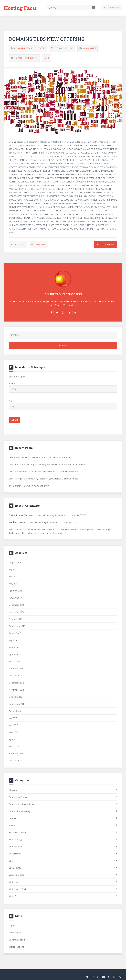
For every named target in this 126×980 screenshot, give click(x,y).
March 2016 (15, 661)
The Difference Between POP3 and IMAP (29, 486)
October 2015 (15, 697)
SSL (11, 861)
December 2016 (17, 605)
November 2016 (17, 612)
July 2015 (13, 718)
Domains (13, 818)
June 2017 (14, 577)
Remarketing (15, 839)
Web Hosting (15, 882)
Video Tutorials (16, 875)
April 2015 (14, 739)
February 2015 (16, 753)
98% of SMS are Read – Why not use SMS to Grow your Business (41, 457)
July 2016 (13, 640)
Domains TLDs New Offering (47, 39)
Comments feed (17, 940)
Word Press (15, 896)
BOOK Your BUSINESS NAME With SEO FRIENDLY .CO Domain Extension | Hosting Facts (51, 529)
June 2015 (14, 725)
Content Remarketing (19, 811)
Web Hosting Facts (28, 58)
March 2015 (15, 746)
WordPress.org (16, 947)
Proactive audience (18, 832)
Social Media (15, 854)
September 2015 (17, 704)
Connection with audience (22, 804)
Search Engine (16, 847)
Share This (41, 245)
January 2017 (15, 598)
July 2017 (13, 569)
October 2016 (15, 619)
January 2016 (15, 676)
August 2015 (15, 711)
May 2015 (14, 732)
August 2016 (15, 633)
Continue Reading (106, 245)
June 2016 (14, 647)
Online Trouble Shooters (32, 48)
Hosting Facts (20, 8)
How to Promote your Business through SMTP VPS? (62, 515)
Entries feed (15, 933)
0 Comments (90, 48)
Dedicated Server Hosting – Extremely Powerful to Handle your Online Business (48, 464)
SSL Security (15, 868)
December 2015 (17, 683)
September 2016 (17, 626)
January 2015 (15, 761)
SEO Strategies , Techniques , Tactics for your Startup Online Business (43, 479)
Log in (12, 926)
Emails (12, 825)
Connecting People (18, 797)
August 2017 (15, 562)
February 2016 (16, 669)
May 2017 (14, 584)
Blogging (13, 790)
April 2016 (14, 654)
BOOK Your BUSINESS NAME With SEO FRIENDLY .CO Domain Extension (43, 472)
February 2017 (16, 591)
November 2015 (17, 690)
